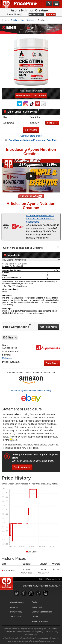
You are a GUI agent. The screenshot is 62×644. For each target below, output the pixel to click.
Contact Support (17, 602)
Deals (34, 602)
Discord (35, 617)
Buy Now (51, 14)
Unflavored (7, 358)
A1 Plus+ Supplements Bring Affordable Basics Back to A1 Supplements (40, 219)
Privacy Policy (16, 612)
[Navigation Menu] (56, 4)
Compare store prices (31, 136)
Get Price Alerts (36, 14)
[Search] (49, 4)
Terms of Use (16, 617)
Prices (10, 14)
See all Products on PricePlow (33, 140)
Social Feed (37, 607)
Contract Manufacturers (42, 612)
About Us (14, 607)
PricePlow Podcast (40, 621)
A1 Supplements (10, 348)
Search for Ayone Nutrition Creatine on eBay (31, 390)
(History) (18, 14)
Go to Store (40, 95)
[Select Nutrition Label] (31, 260)
